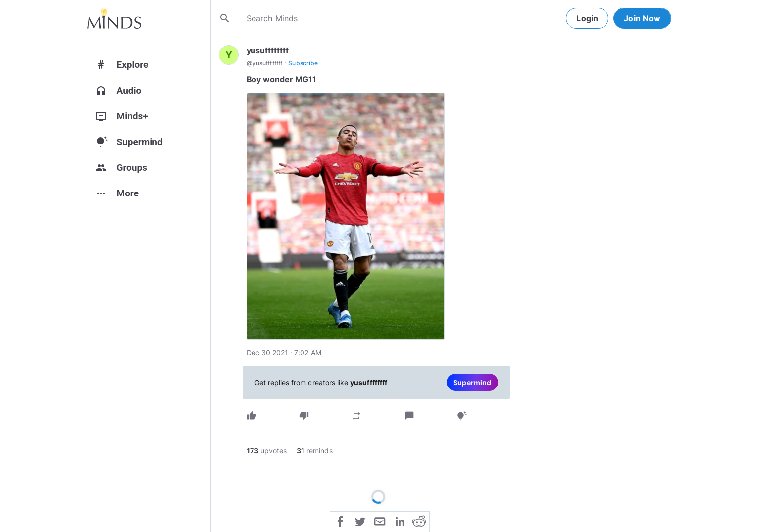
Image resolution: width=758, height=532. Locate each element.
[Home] (114, 18)
